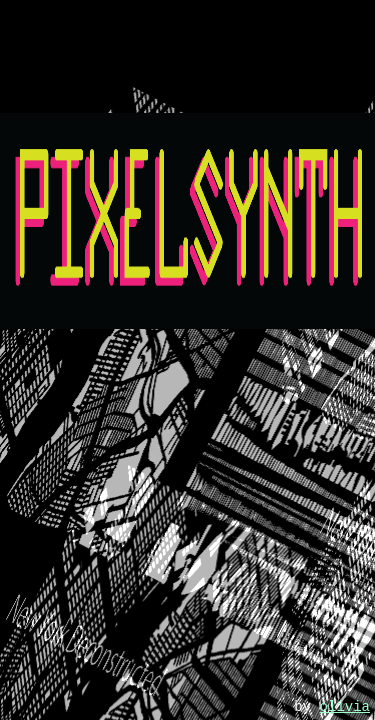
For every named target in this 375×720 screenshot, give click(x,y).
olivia (345, 707)
